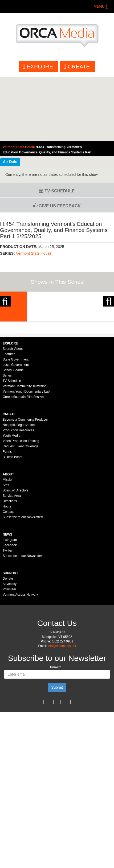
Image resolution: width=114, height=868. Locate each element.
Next (109, 321)
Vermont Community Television (25, 450)
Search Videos (13, 413)
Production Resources (18, 494)
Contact (8, 576)
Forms (7, 516)
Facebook (10, 609)
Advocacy (10, 648)
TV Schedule (57, 191)
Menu (99, 6)
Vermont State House (34, 253)
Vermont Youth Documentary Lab (26, 456)
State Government (16, 424)
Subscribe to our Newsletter (22, 620)
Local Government (16, 429)
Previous (5, 321)
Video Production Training (21, 505)
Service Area (12, 560)
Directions (10, 565)
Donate (8, 643)
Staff (6, 549)
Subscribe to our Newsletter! (23, 581)
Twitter (7, 615)
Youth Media (11, 500)
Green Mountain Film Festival (24, 461)
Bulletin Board (13, 521)
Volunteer (9, 653)
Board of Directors (16, 555)
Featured (9, 418)
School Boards (13, 434)
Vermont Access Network (20, 659)
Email (55, 731)
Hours (7, 571)
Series (7, 440)
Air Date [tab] (10, 162)
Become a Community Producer (25, 484)
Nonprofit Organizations (19, 489)
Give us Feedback (57, 206)
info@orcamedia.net (62, 710)
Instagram (10, 604)
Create (79, 66)
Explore (40, 66)
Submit (57, 751)
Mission (8, 544)
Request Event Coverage (21, 510)
